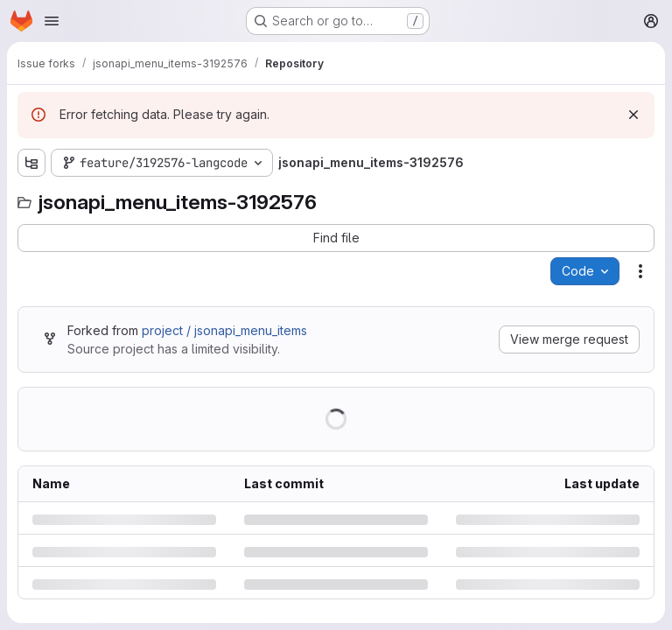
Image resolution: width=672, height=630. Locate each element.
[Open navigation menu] (52, 21)
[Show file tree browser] (31, 163)
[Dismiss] (633, 115)
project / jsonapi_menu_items (224, 330)
